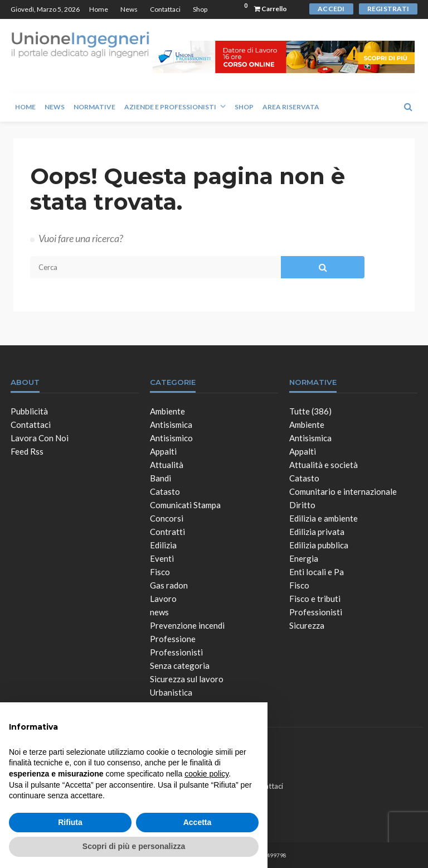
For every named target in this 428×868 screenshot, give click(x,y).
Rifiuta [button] (70, 822)
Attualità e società (324, 465)
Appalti (163, 451)
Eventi (162, 558)
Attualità (167, 465)
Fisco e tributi (315, 599)
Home (99, 9)
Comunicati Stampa (185, 505)
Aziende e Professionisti (170, 107)
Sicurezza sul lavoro (187, 679)
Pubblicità (29, 411)
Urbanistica (171, 692)
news (159, 612)
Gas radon (169, 585)
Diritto (302, 505)
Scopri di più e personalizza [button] (134, 846)
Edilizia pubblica (319, 545)
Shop (200, 9)
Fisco (160, 572)
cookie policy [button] (206, 774)
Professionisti (176, 652)
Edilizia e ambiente (324, 518)
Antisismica (171, 425)
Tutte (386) (310, 411)
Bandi (160, 478)
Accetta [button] (198, 822)
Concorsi (167, 518)
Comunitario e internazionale (343, 491)
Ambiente (167, 411)
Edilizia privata (317, 532)
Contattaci (165, 9)
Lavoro (163, 599)
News (129, 9)
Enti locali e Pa (317, 572)
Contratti (167, 532)
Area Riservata (291, 107)
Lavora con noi (40, 438)
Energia (304, 558)
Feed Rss (27, 451)
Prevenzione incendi (187, 625)
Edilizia (163, 545)
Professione (173, 639)
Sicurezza (307, 625)
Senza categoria (180, 666)
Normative (94, 107)
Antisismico (171, 438)
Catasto (165, 491)
